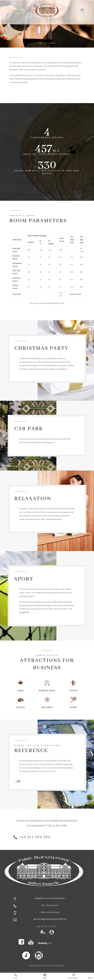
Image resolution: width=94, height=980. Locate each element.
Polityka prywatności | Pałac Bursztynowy (47, 966)
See (19, 781)
